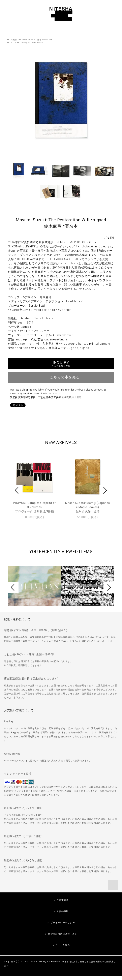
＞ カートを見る (61, 945)
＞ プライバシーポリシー (61, 923)
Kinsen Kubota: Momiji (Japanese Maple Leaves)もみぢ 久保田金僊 (88, 507)
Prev (17, 490)
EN (112, 238)
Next (105, 490)
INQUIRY (61, 364)
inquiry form (53, 394)
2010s (14, 43)
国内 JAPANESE (45, 40)
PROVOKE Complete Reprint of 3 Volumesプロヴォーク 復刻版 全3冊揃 (35, 507)
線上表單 (77, 397)
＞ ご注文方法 (61, 900)
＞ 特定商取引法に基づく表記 (61, 934)
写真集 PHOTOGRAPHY (22, 40)
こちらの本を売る (61, 377)
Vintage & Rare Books (32, 43)
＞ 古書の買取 (61, 911)
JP (105, 238)
